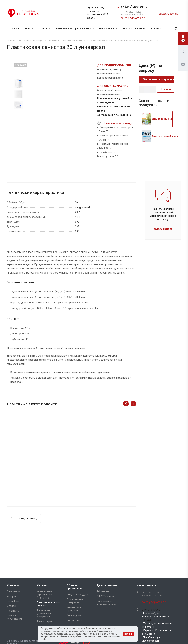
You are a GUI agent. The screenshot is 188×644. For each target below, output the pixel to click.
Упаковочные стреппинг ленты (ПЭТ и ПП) (47, 595)
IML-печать (103, 591)
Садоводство (74, 615)
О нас (29, 29)
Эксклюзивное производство (75, 29)
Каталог (44, 29)
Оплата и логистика (133, 29)
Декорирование (107, 585)
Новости (156, 29)
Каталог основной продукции (163, 136)
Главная (14, 29)
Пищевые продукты (78, 595)
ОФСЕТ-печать (105, 596)
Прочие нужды (75, 620)
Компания (13, 585)
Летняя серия (45, 621)
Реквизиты (13, 611)
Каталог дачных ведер (159, 119)
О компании (14, 591)
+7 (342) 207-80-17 (134, 7)
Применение (108, 29)
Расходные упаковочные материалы (44, 614)
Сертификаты (15, 601)
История (12, 596)
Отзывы (11, 606)
